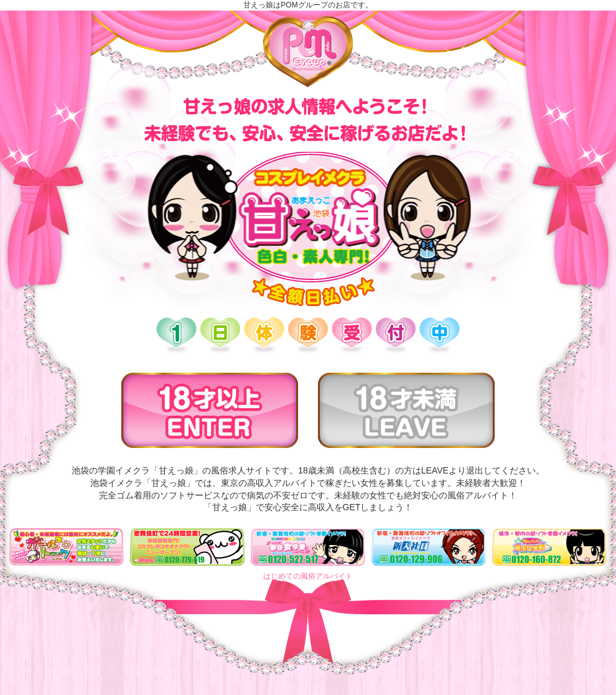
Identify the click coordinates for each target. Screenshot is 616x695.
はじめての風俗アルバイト (308, 576)
